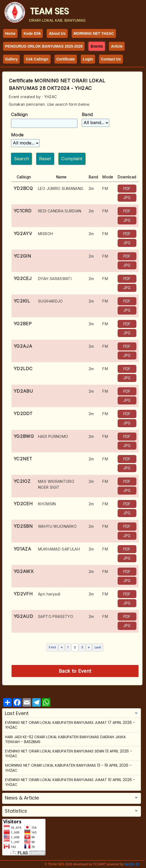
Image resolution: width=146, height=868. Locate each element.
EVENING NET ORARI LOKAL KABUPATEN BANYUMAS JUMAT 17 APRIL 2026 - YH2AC (70, 725)
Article (117, 46)
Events (97, 46)
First (52, 647)
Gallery (11, 59)
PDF (127, 188)
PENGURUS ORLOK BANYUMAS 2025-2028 (44, 46)
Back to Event (75, 671)
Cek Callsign (37, 59)
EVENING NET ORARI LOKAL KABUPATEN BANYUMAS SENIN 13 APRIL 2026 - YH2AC (69, 754)
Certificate (66, 59)
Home (10, 33)
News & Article (22, 798)
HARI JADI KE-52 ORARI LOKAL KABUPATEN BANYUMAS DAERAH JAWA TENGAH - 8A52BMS (65, 739)
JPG (127, 198)
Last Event (17, 713)
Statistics (16, 811)
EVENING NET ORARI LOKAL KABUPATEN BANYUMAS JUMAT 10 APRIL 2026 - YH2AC (70, 782)
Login (88, 59)
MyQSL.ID (132, 864)
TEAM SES (49, 11)
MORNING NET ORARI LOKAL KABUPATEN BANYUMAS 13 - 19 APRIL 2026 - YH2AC (68, 768)
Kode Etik (32, 33)
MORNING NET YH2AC (94, 33)
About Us (57, 33)
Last (98, 647)
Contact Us (111, 59)
